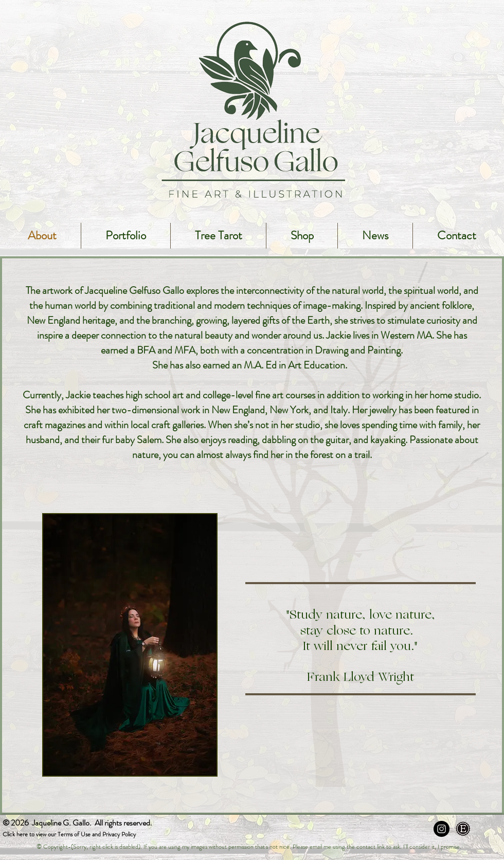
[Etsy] (463, 829)
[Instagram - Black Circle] (442, 829)
